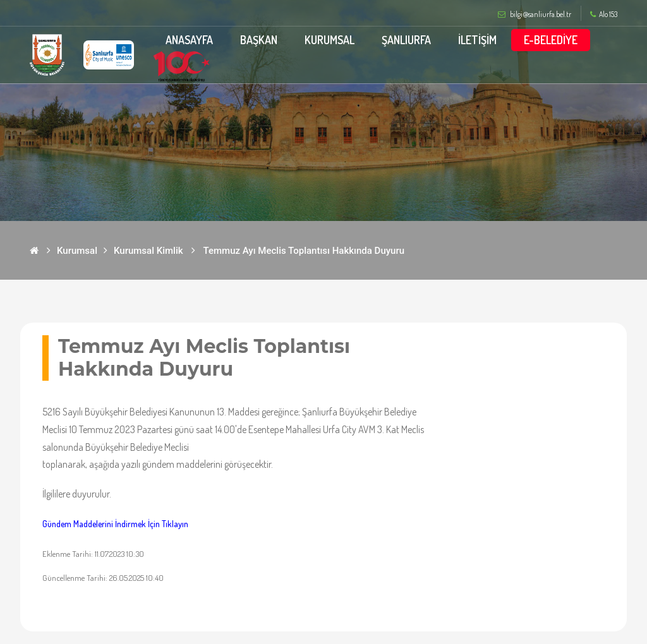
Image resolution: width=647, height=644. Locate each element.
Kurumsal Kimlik (148, 251)
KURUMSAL (330, 40)
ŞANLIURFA (406, 40)
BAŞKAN (259, 40)
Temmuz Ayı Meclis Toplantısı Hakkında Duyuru (304, 251)
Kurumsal (77, 251)
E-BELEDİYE (551, 40)
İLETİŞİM (477, 40)
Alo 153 (604, 15)
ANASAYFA (189, 40)
